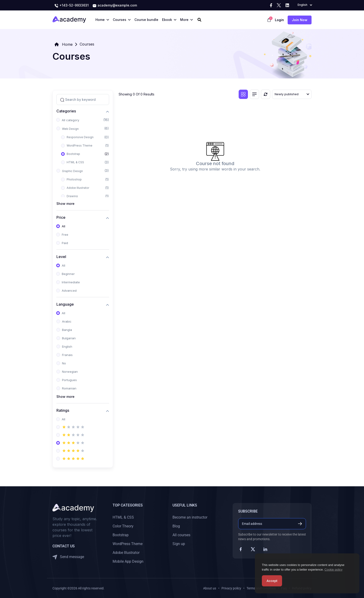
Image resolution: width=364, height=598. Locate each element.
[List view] (254, 94)
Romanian (69, 388)
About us (210, 588)
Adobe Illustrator (78, 188)
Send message (68, 557)
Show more (65, 204)
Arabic (67, 321)
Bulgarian (69, 338)
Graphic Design (72, 171)
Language (65, 304)
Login (279, 20)
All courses (181, 535)
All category (70, 120)
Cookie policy (333, 570)
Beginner (68, 274)
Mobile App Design (128, 561)
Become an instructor (190, 517)
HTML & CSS (75, 162)
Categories (66, 111)
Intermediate (71, 282)
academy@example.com (115, 6)
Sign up (179, 544)
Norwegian (70, 372)
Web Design (70, 129)
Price (61, 217)
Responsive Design (80, 137)
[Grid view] (243, 94)
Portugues (69, 380)
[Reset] (266, 94)
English (67, 346)
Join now (300, 20)
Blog (176, 526)
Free (65, 235)
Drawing (72, 196)
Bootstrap (73, 154)
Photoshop (74, 179)
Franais (67, 355)
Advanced (69, 291)
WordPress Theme (80, 145)
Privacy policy (231, 588)
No (64, 363)
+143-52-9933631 (71, 6)
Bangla (67, 330)
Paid (65, 243)
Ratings (63, 410)
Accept (272, 581)
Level (61, 257)
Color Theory (123, 526)
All (63, 226)
